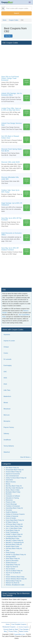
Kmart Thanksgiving (12, 532)
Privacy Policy (13, 631)
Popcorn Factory (9, 427)
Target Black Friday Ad (13, 565)
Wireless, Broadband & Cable (15, 585)
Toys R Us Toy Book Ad (13, 573)
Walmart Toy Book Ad (12, 583)
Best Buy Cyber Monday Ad (14, 488)
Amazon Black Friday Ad (13, 472)
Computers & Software (13, 496)
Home (8, 624)
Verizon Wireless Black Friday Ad (16, 579)
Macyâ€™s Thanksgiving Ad (15, 542)
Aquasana (7, 335)
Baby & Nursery (11, 482)
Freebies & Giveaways (13, 506)
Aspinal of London (9, 341)
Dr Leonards (7, 359)
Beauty (8, 484)
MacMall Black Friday (12, 538)
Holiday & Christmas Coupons (15, 514)
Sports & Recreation (12, 561)
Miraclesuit (7, 409)
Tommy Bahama (9, 446)
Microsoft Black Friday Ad (14, 544)
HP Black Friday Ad (12, 522)
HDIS (5, 378)
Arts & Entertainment (12, 476)
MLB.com (7, 415)
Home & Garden (11, 518)
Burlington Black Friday (13, 492)
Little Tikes (7, 390)
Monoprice (7, 421)
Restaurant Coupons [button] (10, 627)
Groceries (9, 510)
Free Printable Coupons (19, 624)
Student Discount (11, 563)
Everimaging (8, 365)
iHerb (5, 384)
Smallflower (7, 440)
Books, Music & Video (13, 490)
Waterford (7, 452)
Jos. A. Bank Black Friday (14, 528)
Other (8, 551)
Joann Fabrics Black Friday (14, 526)
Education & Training (12, 498)
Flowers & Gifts (11, 502)
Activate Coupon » (27, 82)
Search (16, 13)
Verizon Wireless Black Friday (15, 577)
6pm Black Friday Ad (12, 468)
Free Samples (24, 629)
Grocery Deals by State (11, 629)
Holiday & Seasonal (12, 516)
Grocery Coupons (23, 627)
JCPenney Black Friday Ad (14, 524)
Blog (5, 631)
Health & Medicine (12, 512)
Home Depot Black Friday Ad (15, 520)
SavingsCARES (11, 557)
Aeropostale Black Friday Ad (15, 470)
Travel (8, 575)
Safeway (6, 434)
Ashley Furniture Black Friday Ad (16, 478)
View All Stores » (25, 457)
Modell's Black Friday (12, 546)
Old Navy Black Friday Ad (14, 548)
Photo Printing (10, 553)
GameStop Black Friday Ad (14, 508)
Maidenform (7, 396)
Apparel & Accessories (13, 474)
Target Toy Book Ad (12, 567)
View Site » (8, 36)
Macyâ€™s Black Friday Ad (14, 540)
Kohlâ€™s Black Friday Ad (14, 534)
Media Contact (24, 631)
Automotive (9, 480)
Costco (6, 353)
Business (9, 494)
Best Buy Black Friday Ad (14, 486)
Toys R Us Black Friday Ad (14, 571)
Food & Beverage (11, 504)
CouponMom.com (19, 634)
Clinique (6, 347)
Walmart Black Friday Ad (14, 581)
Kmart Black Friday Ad (13, 530)
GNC (5, 372)
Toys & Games (10, 569)
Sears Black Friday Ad (13, 559)
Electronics (9, 500)
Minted (6, 403)
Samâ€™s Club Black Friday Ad (16, 555)
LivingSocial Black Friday (14, 536)
